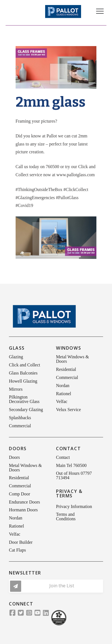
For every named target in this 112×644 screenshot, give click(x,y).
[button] (100, 11)
